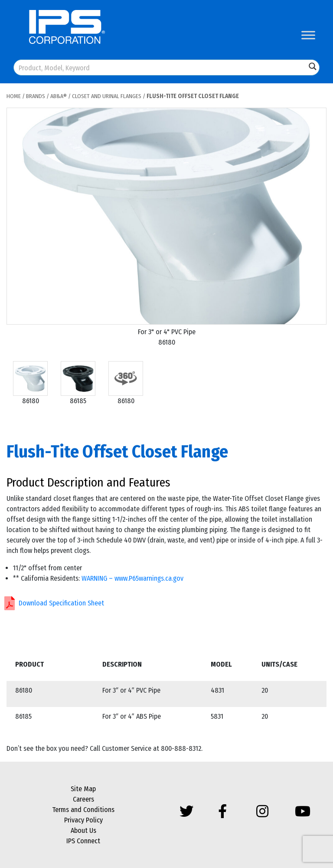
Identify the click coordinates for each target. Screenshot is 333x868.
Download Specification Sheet (61, 603)
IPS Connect (83, 841)
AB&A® (59, 96)
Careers (83, 799)
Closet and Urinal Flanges (107, 96)
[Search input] (160, 67)
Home (14, 96)
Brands (36, 96)
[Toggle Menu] (308, 35)
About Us (83, 830)
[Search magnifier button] (313, 66)
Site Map (83, 789)
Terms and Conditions (83, 810)
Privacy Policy (83, 820)
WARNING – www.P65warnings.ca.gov (132, 578)
